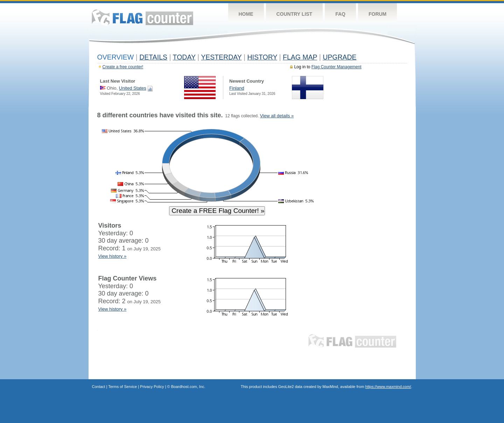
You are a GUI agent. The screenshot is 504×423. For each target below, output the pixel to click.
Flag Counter (142, 17)
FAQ (340, 14)
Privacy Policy (152, 387)
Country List (295, 14)
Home (246, 14)
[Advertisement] (375, 218)
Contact (99, 387)
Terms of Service (122, 387)
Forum (377, 14)
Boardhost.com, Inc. (188, 387)
